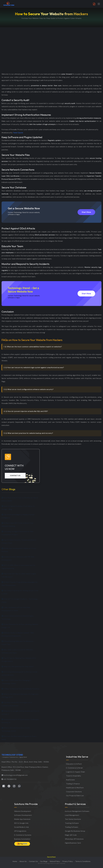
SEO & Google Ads (21, 823)
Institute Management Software (77, 811)
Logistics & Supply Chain (75, 772)
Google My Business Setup (75, 831)
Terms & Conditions (83, 861)
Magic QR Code (71, 835)
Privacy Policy (68, 861)
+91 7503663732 (10, 779)
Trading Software (72, 827)
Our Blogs (44, 861)
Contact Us (33, 861)
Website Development (23, 811)
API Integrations (20, 831)
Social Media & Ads (21, 827)
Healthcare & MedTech (75, 788)
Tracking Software (72, 823)
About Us (23, 861)
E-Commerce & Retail (74, 768)
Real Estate (70, 780)
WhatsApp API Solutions (74, 839)
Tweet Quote (18, 133)
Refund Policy (55, 861)
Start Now (86, 212)
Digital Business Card (73, 843)
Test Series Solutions (73, 819)
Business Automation (22, 839)
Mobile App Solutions (22, 819)
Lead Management (72, 815)
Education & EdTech (74, 764)
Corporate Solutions (74, 792)
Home (15, 861)
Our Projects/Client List (75, 796)
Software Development (23, 815)
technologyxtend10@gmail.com (16, 775)
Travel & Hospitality (74, 776)
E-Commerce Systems (23, 835)
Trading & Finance (73, 784)
